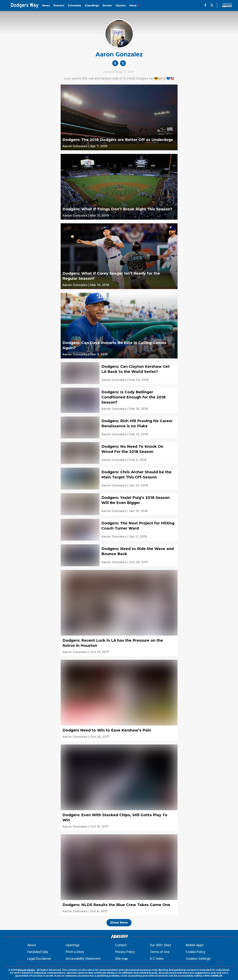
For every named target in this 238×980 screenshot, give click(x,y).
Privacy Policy (125, 952)
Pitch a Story (75, 952)
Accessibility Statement (83, 959)
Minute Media (26, 970)
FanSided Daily (38, 952)
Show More (119, 923)
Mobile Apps (195, 945)
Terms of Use (160, 952)
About (32, 945)
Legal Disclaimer (39, 959)
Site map (121, 959)
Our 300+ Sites (160, 945)
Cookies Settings (198, 959)
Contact (121, 945)
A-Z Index (157, 959)
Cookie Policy (196, 952)
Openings (73, 945)
